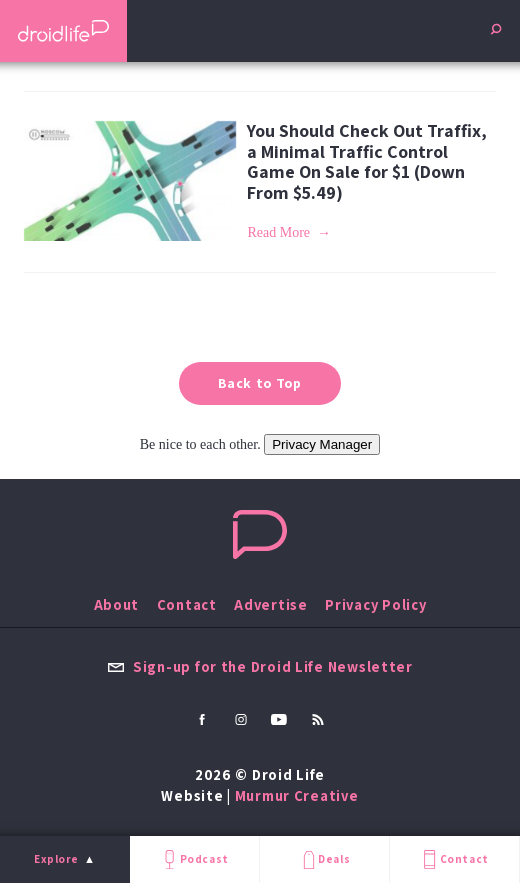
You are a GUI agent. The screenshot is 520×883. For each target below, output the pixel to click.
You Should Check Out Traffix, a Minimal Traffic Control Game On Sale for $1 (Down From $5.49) (367, 161)
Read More (278, 232)
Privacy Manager (322, 444)
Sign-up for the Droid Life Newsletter (260, 666)
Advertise (271, 604)
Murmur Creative (297, 795)
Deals (324, 859)
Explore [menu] (56, 859)
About (117, 604)
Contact (454, 859)
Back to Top (260, 383)
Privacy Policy (375, 604)
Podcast (194, 859)
